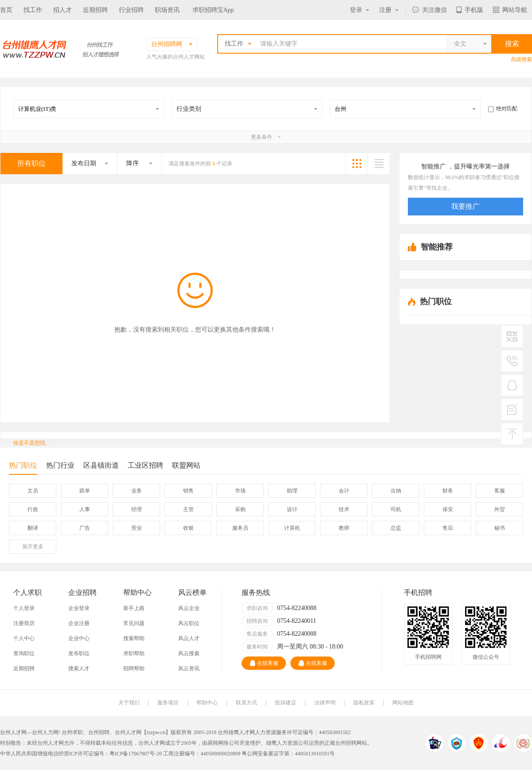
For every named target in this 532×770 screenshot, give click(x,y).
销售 (188, 491)
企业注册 (79, 623)
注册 (389, 10)
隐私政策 (364, 703)
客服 (500, 491)
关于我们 (129, 703)
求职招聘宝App (213, 10)
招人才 (63, 10)
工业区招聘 (145, 465)
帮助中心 (207, 703)
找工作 (33, 10)
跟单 (85, 491)
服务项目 (168, 703)
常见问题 (134, 623)
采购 (240, 509)
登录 (360, 10)
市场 (240, 491)
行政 (33, 509)
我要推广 (465, 206)
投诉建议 (286, 703)
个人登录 (24, 608)
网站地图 (403, 703)
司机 (396, 509)
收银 (188, 528)
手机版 (470, 10)
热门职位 (23, 468)
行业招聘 (131, 10)
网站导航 (510, 10)
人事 (85, 509)
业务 (137, 491)
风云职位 (189, 623)
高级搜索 (521, 59)
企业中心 (79, 638)
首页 (6, 10)
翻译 (33, 528)
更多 (33, 547)
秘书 (500, 528)
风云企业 (189, 608)
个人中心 (24, 638)
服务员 (240, 528)
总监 (396, 528)
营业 (137, 528)
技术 (344, 509)
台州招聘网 (348, 743)
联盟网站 (186, 465)
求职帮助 (134, 653)
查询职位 (24, 653)
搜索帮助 (134, 638)
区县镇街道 (101, 465)
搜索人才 (79, 668)
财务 (448, 491)
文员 (33, 491)
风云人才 (189, 638)
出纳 (396, 491)
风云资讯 (189, 668)
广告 (85, 528)
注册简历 (24, 623)
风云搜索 (189, 653)
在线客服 (264, 663)
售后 (448, 528)
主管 (188, 509)
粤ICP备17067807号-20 (136, 754)
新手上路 (134, 608)
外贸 (500, 509)
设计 (292, 509)
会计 (344, 491)
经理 (137, 509)
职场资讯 (167, 10)
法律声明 (325, 703)
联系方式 (246, 703)
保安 (448, 509)
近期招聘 (95, 10)
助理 (292, 491)
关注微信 (430, 10)
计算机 (292, 528)
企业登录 (79, 608)
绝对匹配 (503, 109)
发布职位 (79, 653)
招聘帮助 (134, 668)
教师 (344, 528)
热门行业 (60, 465)
